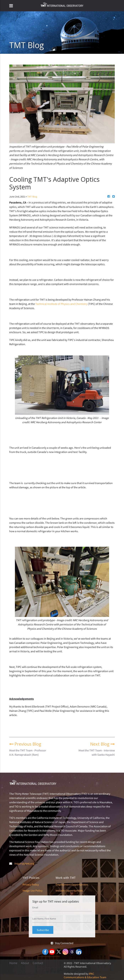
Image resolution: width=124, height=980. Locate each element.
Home (13, 963)
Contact (38, 963)
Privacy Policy (31, 884)
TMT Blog (32, 197)
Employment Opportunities (72, 884)
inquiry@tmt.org (24, 863)
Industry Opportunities (69, 890)
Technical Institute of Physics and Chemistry (61, 304)
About (25, 963)
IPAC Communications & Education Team (85, 975)
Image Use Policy (33, 890)
